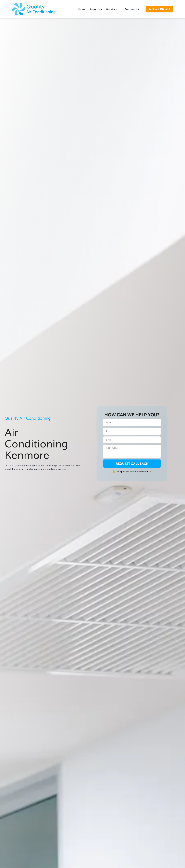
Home (82, 9)
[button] (113, 9)
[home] (34, 9)
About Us (96, 9)
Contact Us (132, 9)
